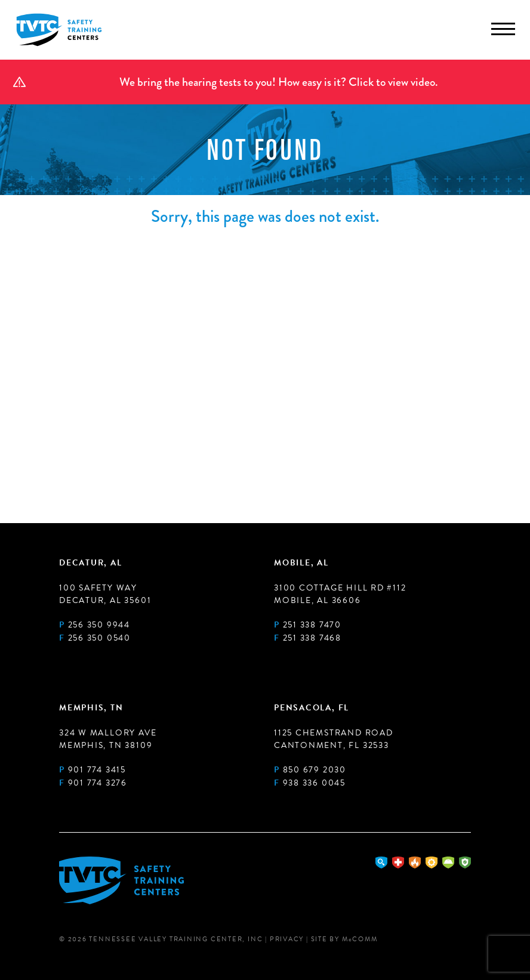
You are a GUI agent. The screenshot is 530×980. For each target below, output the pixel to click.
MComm (360, 939)
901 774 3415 (97, 770)
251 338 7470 (312, 625)
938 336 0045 (314, 783)
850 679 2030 (315, 770)
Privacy (287, 939)
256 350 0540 (99, 638)
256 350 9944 (99, 625)
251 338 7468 (312, 638)
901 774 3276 (98, 783)
